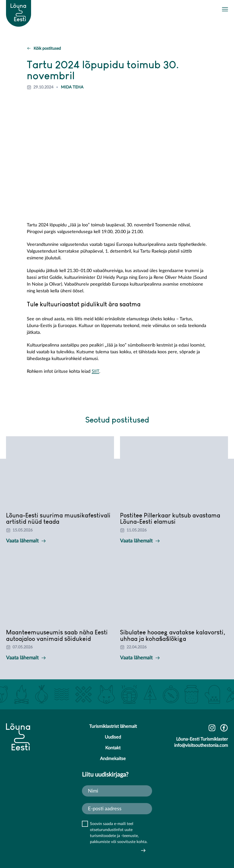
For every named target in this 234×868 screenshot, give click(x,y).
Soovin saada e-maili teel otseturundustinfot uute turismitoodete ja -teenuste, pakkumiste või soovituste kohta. (119, 833)
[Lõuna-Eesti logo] (19, 8)
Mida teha (72, 87)
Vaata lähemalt (26, 541)
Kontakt (113, 748)
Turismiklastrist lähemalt (113, 727)
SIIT (95, 372)
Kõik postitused (44, 48)
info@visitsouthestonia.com (201, 746)
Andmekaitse (113, 759)
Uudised (113, 737)
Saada (143, 851)
